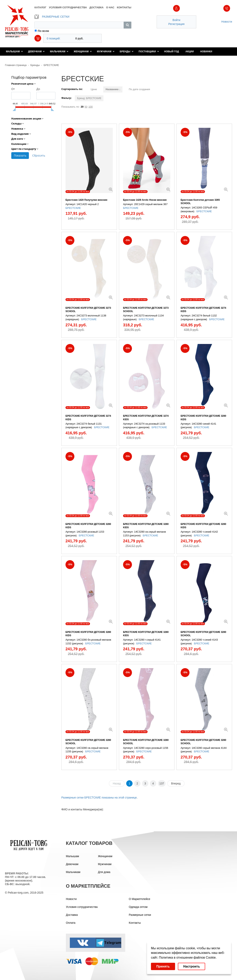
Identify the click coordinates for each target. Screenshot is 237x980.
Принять (163, 966)
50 (86, 107)
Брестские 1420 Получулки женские (86, 200)
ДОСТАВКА (97, 7)
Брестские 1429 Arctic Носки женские (145, 200)
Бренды (127, 52)
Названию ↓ (113, 89)
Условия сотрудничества (82, 907)
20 (82, 107)
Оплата (71, 923)
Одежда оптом (138, 907)
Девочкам (36, 52)
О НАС (110, 7)
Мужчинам (106, 52)
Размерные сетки (140, 915)
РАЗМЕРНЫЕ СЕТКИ (52, 17)
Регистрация (176, 24)
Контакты (135, 923)
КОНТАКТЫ (124, 7)
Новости (227, 22)
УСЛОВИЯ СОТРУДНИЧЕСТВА (68, 7)
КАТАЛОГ (40, 7)
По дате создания (139, 89)
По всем (43, 31)
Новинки (206, 52)
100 (91, 107)
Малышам (14, 52)
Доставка (72, 915)
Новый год (172, 52)
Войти (176, 20)
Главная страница (16, 65)
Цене (94, 89)
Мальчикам (59, 52)
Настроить (191, 966)
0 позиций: (54, 38)
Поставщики (149, 52)
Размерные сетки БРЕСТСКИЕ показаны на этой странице (99, 798)
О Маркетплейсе (139, 899)
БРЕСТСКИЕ (51, 65)
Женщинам (83, 52)
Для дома (104, 872)
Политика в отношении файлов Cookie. (188, 958)
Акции (190, 52)
